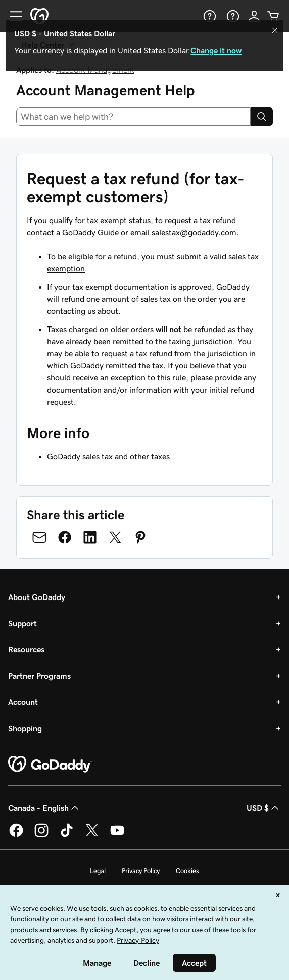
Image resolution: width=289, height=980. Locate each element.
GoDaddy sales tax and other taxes (108, 456)
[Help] (209, 16)
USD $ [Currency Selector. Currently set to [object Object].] (264, 808)
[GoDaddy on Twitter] (92, 835)
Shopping (25, 728)
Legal (98, 871)
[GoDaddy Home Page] (50, 765)
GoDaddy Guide (90, 232)
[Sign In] (254, 16)
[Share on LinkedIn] (90, 537)
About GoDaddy (37, 597)
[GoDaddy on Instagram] (41, 835)
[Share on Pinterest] (140, 537)
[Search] (262, 117)
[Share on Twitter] (115, 537)
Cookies (187, 871)
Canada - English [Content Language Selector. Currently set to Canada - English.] (44, 808)
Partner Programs (39, 676)
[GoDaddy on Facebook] (16, 835)
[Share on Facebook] (65, 537)
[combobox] (133, 117)
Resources (26, 649)
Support (22, 623)
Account (23, 702)
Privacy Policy (141, 871)
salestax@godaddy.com (194, 232)
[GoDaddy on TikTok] (67, 835)
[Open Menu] (12, 16)
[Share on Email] (39, 537)
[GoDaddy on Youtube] (117, 835)
